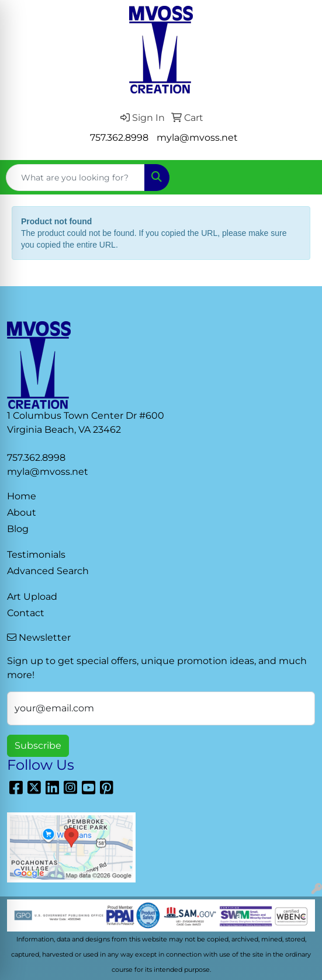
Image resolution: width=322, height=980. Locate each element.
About (22, 512)
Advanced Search (48, 571)
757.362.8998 (119, 138)
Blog (18, 529)
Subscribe (38, 746)
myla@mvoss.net (197, 138)
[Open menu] (299, 178)
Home (22, 496)
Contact (26, 613)
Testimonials (36, 555)
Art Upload (32, 597)
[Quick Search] (75, 178)
